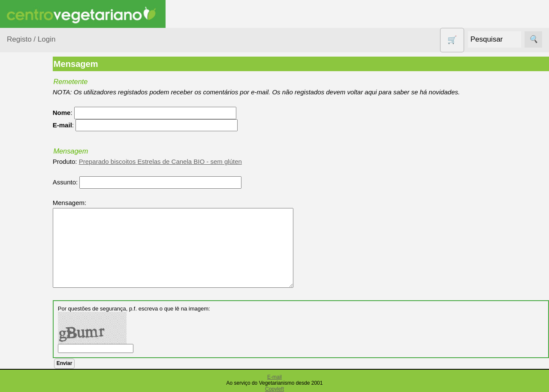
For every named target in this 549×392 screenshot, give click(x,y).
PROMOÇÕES (38, 377)
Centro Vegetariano (34, 202)
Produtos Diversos (30, 356)
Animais (29, 147)
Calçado (29, 180)
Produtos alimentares (34, 330)
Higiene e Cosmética (32, 287)
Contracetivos (37, 223)
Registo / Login (31, 39)
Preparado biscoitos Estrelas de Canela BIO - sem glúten (193, 161)
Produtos (20, 109)
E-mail (274, 377)
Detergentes (35, 240)
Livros (26, 309)
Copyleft (274, 389)
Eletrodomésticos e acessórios (42, 261)
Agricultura (33, 131)
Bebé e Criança (39, 164)
